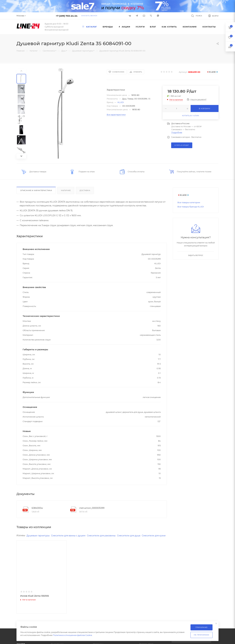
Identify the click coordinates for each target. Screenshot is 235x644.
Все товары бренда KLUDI (191, 207)
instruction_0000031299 (92, 508)
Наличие (66, 190)
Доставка (85, 190)
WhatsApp (158, 16)
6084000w (37, 508)
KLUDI (121, 102)
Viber (151, 16)
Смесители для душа (133, 536)
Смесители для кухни (29, 541)
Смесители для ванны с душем (70, 536)
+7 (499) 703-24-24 (67, 16)
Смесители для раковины (105, 536)
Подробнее (177, 132)
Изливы (21, 536)
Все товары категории (189, 202)
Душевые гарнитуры (39, 536)
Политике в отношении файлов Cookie (72, 635)
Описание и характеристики (36, 190)
